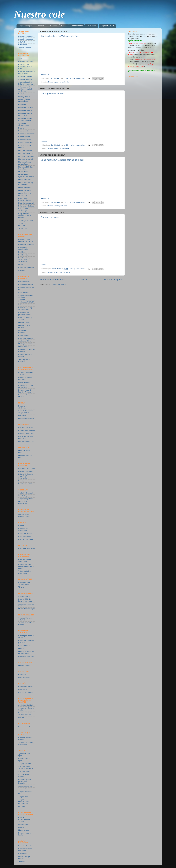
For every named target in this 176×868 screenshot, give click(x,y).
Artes (20, 59)
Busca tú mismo (24, 281)
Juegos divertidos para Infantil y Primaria (25, 781)
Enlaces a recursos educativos (25, 378)
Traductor (22, 861)
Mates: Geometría (25, 190)
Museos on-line (24, 665)
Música (21, 648)
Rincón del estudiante (26, 268)
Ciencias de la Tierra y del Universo (27, 72)
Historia (21, 128)
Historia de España (25, 131)
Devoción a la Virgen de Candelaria (26, 309)
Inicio (84, 280)
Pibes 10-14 (23, 689)
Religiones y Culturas (26, 206)
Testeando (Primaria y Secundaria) (26, 744)
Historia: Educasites (26, 143)
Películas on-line (24, 677)
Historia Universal (25, 140)
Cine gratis (22, 674)
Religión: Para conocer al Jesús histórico (25, 216)
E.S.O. (64, 26)
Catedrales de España (27, 468)
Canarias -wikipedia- (26, 284)
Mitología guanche (25, 344)
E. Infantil (40, 26)
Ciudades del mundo (26, 493)
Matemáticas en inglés (27, 609)
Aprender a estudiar (26, 39)
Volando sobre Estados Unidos (24, 516)
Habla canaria (23, 335)
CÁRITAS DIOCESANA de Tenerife (24, 819)
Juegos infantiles (25, 789)
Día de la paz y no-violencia (58, 82)
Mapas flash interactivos (23, 503)
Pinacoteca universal (26, 203)
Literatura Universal (25, 159)
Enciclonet (22, 252)
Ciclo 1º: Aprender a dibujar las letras (26, 412)
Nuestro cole (39, 14)
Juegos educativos (25, 786)
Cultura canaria (24, 305)
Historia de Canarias (26, 338)
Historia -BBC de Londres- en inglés (25, 600)
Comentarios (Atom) (58, 285)
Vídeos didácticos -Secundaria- (25, 572)
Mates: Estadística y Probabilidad (26, 184)
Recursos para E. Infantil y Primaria (25, 391)
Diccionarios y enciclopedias (23, 248)
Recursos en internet (26, 727)
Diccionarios (23, 854)
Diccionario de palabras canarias (25, 314)
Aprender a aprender (26, 36)
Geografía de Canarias (23, 331)
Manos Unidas (24, 830)
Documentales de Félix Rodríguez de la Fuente (26, 566)
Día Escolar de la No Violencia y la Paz (60, 36)
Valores (21, 718)
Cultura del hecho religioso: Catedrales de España (26, 89)
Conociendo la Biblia (26, 686)
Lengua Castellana (25, 150)
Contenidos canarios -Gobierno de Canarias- (26, 297)
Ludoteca (22, 806)
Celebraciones (77, 26)
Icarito (21, 265)
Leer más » (45, 74)
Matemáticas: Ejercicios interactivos (26, 176)
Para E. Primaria (24, 382)
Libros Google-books (26, 441)
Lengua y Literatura (25, 153)
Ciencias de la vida (25, 76)
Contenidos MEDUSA (26, 302)
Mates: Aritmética (25, 180)
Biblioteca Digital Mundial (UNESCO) (26, 240)
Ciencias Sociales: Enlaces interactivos (26, 83)
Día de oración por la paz (58, 206)
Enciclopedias (23, 255)
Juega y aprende (25, 764)
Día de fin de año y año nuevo (59, 272)
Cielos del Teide (24, 292)
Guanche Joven (24, 824)
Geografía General (25, 110)
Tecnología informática (22, 224)
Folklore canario (24, 322)
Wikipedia (22, 271)
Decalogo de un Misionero (53, 94)
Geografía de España (26, 108)
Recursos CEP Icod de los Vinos (26, 386)
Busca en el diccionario (23, 407)
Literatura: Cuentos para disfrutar (25, 163)
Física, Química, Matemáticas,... (24, 101)
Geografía (22, 105)
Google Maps (23, 496)
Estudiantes (23, 45)
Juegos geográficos (25, 499)
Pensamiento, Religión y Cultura (25, 199)
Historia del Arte (24, 137)
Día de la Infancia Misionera (58, 148)
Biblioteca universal (25, 62)
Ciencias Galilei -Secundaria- (25, 560)
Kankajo (21, 827)
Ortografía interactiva (26, 419)
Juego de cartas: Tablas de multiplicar (26, 767)
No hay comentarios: (78, 79)
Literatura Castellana (26, 156)
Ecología (22, 94)
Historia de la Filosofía (27, 134)
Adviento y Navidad (25, 705)
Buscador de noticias (26, 846)
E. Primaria (53, 26)
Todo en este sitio (25, 48)
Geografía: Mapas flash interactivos (25, 119)
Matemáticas (23, 172)
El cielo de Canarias (26, 471)
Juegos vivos (23, 797)
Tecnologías (23, 228)
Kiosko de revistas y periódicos (26, 437)
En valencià (92, 26)
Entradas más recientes (52, 280)
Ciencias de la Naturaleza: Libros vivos (25, 66)
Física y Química (25, 97)
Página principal (25, 26)
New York (22, 481)
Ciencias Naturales (25, 79)
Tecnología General (25, 221)
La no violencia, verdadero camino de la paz (62, 160)
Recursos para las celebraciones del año (26, 714)
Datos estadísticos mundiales (25, 850)
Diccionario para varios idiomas (24, 583)
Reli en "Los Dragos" (26, 692)
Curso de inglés (24, 596)
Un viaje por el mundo (26, 484)
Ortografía (22, 416)
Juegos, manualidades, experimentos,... (24, 802)
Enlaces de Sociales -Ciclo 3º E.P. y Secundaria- (26, 476)
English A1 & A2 (107, 26)
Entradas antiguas (113, 280)
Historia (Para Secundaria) (23, 530)
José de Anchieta (25, 341)
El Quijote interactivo (26, 434)
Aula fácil (22, 42)
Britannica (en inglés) (26, 244)
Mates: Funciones (25, 187)
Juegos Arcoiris (24, 771)
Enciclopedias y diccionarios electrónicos (24, 260)
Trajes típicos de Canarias (24, 361)
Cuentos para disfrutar (27, 431)
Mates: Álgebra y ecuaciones (25, 194)
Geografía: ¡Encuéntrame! (24, 124)
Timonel (21, 587)
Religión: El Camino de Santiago (26, 210)
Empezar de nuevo (50, 217)
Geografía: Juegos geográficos (25, 114)
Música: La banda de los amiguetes (26, 652)
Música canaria (24, 347)
